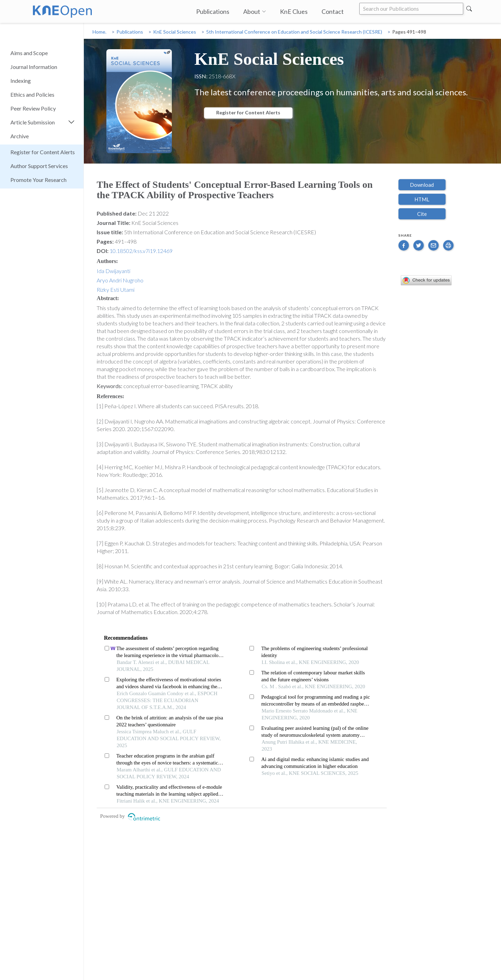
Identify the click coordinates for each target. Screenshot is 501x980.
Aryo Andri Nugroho (120, 280)
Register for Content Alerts (43, 152)
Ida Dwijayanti (113, 271)
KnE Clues (294, 11)
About (255, 11)
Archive (20, 136)
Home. (99, 32)
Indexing (21, 81)
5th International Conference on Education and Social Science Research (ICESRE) (294, 32)
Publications (213, 11)
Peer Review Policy (33, 108)
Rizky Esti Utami (116, 290)
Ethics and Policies (32, 94)
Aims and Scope (29, 53)
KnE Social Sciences (175, 32)
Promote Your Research (38, 180)
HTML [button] (422, 199)
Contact (333, 11)
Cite (422, 214)
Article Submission (33, 122)
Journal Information (34, 67)
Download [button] (422, 185)
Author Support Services (39, 166)
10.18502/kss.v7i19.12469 (141, 251)
